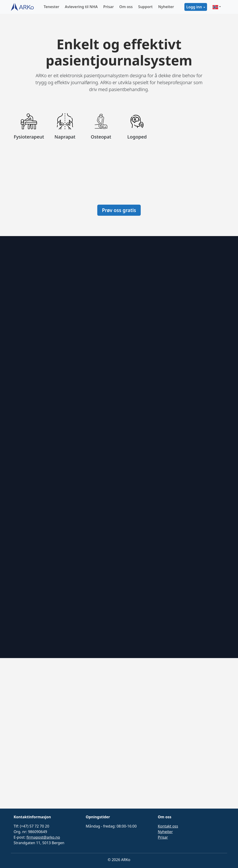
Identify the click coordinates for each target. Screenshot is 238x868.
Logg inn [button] (194, 7)
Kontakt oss (168, 826)
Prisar (109, 7)
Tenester (52, 7)
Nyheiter (166, 7)
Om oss (126, 7)
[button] (217, 7)
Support (145, 7)
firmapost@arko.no (43, 837)
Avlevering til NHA (81, 7)
